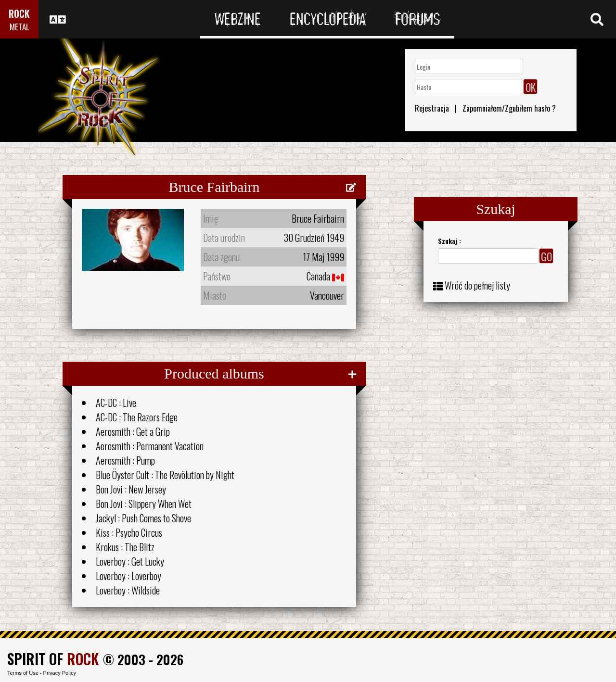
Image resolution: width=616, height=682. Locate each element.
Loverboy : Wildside (128, 590)
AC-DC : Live (116, 403)
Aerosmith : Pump (125, 460)
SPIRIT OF (53, 659)
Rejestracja (432, 108)
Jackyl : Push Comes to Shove (143, 518)
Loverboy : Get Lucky (130, 561)
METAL (19, 27)
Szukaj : (449, 241)
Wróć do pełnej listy (477, 285)
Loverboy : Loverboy (128, 576)
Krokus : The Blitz (125, 547)
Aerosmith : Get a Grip (133, 431)
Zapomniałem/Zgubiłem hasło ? (509, 108)
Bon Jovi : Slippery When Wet (144, 504)
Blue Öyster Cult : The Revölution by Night (165, 475)
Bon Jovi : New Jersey (131, 489)
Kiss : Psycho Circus (129, 532)
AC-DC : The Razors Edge (137, 417)
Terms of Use (23, 673)
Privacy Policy (60, 673)
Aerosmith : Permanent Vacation (150, 446)
